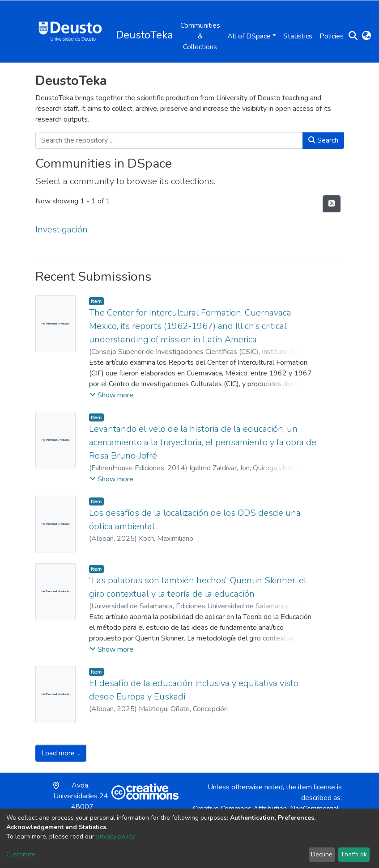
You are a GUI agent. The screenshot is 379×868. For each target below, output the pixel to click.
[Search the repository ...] (169, 140)
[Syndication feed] (332, 204)
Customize (21, 854)
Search (323, 140)
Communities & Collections (200, 36)
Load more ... (61, 753)
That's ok (354, 854)
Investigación (62, 230)
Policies (332, 36)
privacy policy (115, 836)
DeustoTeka (145, 35)
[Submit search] (353, 36)
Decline (322, 854)
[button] (367, 36)
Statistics (298, 36)
